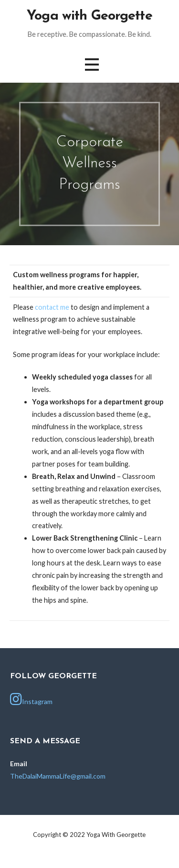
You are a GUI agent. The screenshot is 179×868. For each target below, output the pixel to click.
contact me (52, 307)
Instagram (31, 699)
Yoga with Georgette (89, 16)
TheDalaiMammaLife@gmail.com (58, 776)
